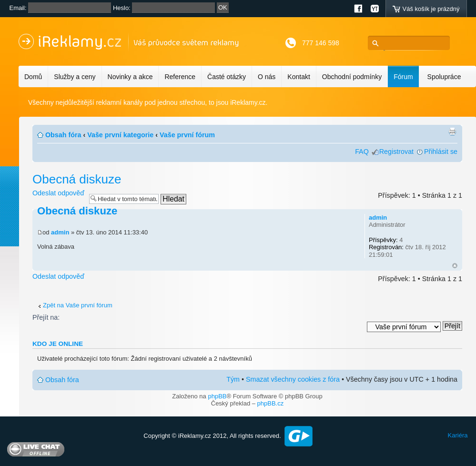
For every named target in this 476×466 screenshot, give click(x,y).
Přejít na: (46, 317)
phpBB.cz (271, 403)
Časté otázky (227, 77)
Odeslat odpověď (58, 193)
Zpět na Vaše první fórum (78, 305)
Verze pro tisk (452, 132)
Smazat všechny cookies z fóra (293, 379)
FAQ (362, 152)
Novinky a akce (130, 77)
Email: (18, 8)
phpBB (217, 396)
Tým (233, 379)
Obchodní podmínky (352, 77)
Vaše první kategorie (120, 135)
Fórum (403, 77)
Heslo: (122, 8)
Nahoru (455, 266)
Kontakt (299, 77)
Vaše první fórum (187, 135)
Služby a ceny (75, 77)
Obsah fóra (63, 135)
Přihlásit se (441, 152)
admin (60, 232)
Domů (33, 77)
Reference (180, 77)
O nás (267, 77)
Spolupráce (444, 77)
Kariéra (458, 435)
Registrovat (396, 152)
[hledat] (411, 43)
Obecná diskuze (77, 179)
